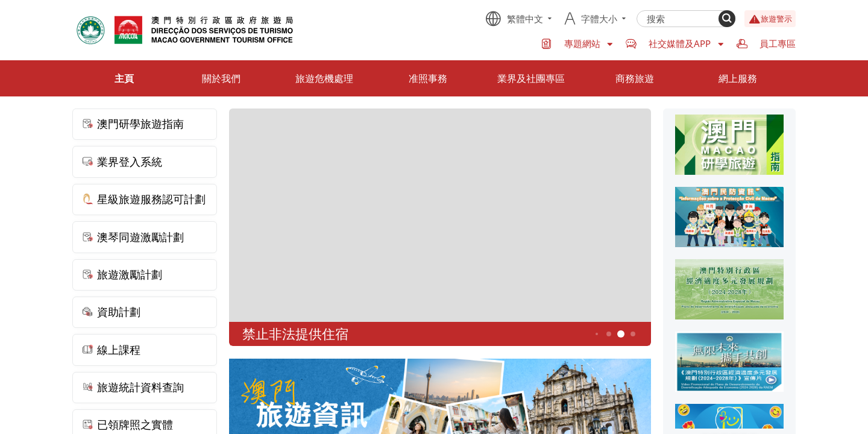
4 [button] (609, 334)
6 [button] (633, 334)
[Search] (727, 19)
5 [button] (621, 334)
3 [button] (597, 334)
